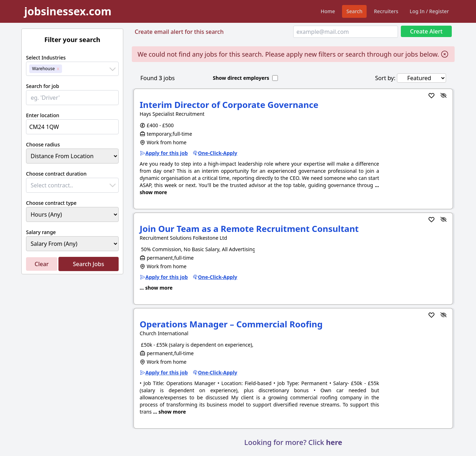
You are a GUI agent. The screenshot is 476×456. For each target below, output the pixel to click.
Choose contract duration (56, 174)
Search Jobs (88, 264)
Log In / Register (429, 11)
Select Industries (46, 58)
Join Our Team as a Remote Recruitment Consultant (249, 229)
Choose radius (43, 144)
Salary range (41, 232)
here (334, 442)
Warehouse (43, 69)
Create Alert (426, 31)
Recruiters (386, 11)
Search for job (43, 86)
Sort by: (385, 78)
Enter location (43, 115)
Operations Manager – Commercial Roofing (231, 324)
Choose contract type (51, 203)
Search (354, 11)
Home (328, 11)
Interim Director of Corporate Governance (229, 105)
